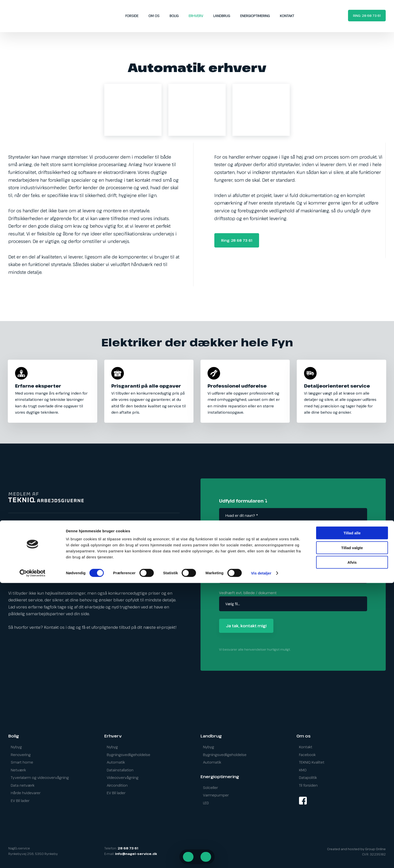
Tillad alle (352, 818)
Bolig (174, 16)
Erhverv (196, 16)
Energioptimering (255, 16)
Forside (132, 16)
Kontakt (287, 16)
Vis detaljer (261, 858)
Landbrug (222, 16)
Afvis (352, 847)
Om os (154, 16)
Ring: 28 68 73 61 (237, 240)
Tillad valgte (352, 833)
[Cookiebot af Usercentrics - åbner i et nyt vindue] (33, 858)
